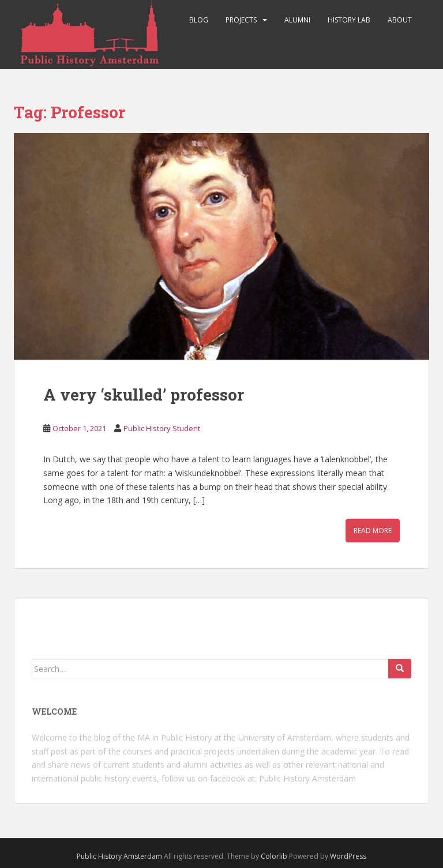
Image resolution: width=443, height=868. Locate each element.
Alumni (297, 20)
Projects (241, 20)
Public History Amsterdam (307, 778)
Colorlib (274, 856)
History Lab (349, 20)
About (400, 20)
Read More (373, 531)
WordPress (348, 856)
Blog (199, 20)
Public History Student (162, 428)
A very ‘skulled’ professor (144, 395)
